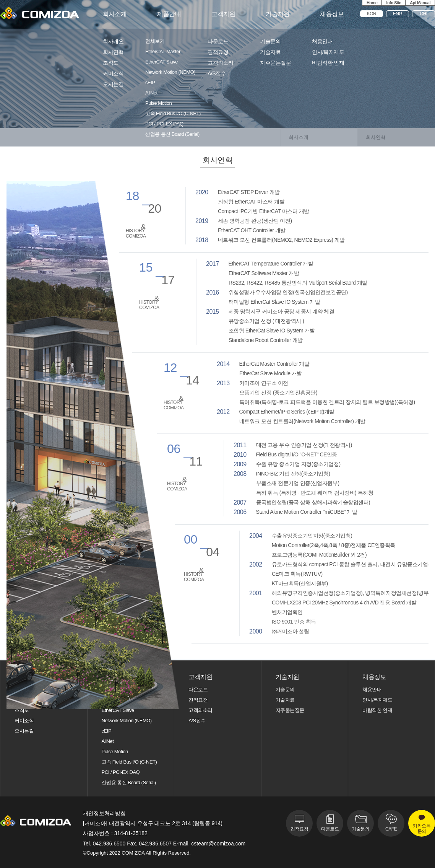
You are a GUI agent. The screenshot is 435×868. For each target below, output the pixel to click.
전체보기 (155, 41)
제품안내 (169, 14)
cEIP (150, 83)
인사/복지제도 (328, 52)
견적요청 (218, 52)
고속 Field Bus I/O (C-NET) (173, 114)
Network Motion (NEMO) (170, 72)
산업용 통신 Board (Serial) (172, 134)
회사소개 (115, 14)
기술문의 (270, 42)
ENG (398, 14)
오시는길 (113, 84)
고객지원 (223, 14)
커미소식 (113, 74)
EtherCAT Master (163, 52)
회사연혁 (113, 52)
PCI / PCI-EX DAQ (164, 124)
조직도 (111, 63)
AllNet (151, 93)
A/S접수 (217, 74)
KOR (372, 14)
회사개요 (113, 42)
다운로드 (218, 42)
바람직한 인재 (328, 63)
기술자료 (270, 52)
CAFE (391, 829)
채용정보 (332, 14)
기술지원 (278, 14)
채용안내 (322, 42)
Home (372, 3)
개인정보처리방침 (104, 813)
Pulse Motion (158, 103)
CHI (423, 14)
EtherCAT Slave (162, 62)
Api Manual (420, 3)
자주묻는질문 (275, 63)
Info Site (394, 3)
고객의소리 (221, 63)
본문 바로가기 (0, 0)
